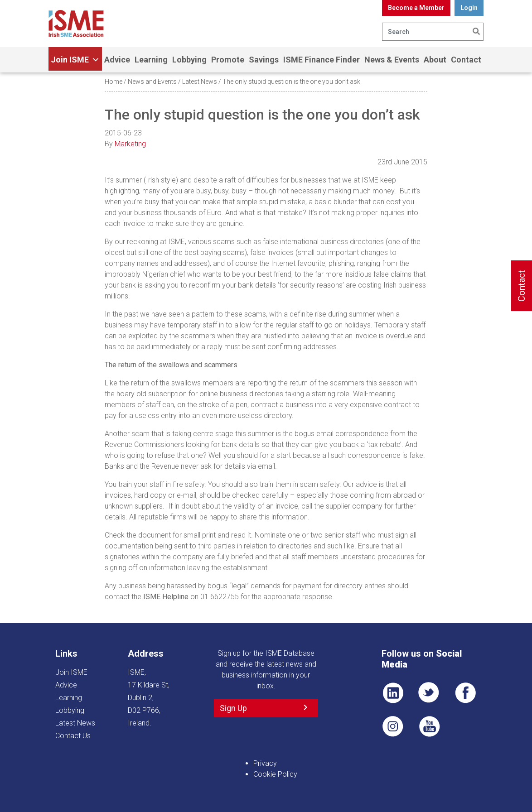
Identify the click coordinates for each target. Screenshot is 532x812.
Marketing (130, 144)
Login (469, 8)
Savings (264, 60)
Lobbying (189, 60)
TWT (429, 693)
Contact (466, 60)
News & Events (392, 60)
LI (393, 693)
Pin (393, 726)
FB (465, 693)
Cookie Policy (275, 774)
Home (114, 82)
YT (429, 726)
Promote (228, 60)
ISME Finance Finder (322, 60)
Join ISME (75, 60)
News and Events (152, 82)
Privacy (265, 763)
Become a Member (416, 8)
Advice (117, 60)
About (435, 60)
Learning (151, 60)
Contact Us (73, 736)
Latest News (200, 82)
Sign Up (233, 708)
